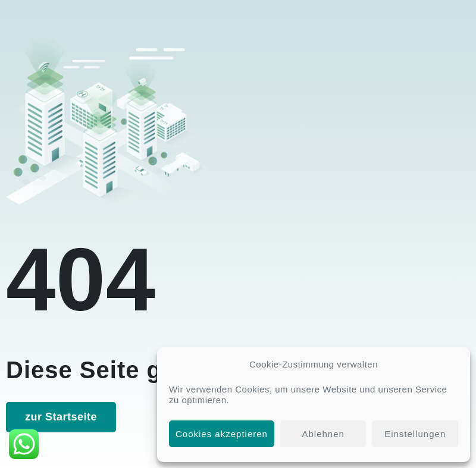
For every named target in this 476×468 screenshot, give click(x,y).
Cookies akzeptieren (222, 434)
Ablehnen (323, 434)
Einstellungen (415, 434)
